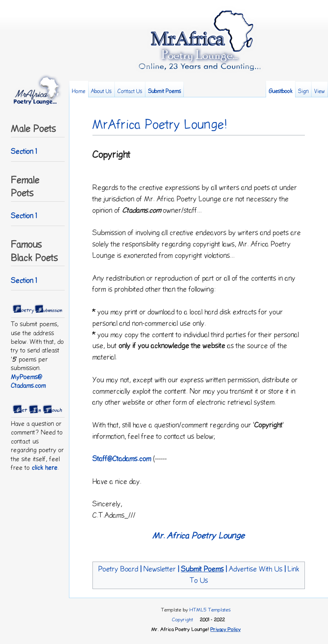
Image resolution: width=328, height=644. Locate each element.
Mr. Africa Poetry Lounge (199, 536)
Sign (304, 91)
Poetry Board (118, 569)
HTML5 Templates (210, 610)
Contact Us (130, 91)
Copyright (183, 620)
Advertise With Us (256, 569)
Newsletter (160, 569)
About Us (101, 91)
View (320, 91)
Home (79, 91)
